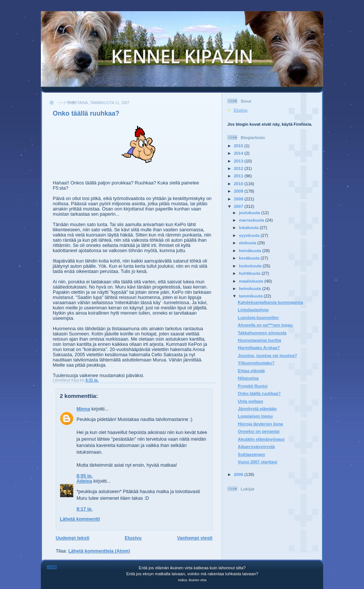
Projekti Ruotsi (253, 386)
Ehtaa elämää (251, 371)
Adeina (84, 481)
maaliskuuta (252, 281)
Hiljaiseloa (248, 378)
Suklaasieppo (251, 454)
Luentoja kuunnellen (258, 318)
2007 (239, 206)
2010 (239, 184)
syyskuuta (250, 235)
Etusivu (133, 538)
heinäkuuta (251, 251)
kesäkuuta (250, 258)
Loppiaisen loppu (255, 416)
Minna (83, 409)
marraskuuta (252, 220)
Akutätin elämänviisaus (261, 439)
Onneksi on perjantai (259, 431)
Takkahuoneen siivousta (262, 333)
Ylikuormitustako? (256, 363)
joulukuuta (250, 213)
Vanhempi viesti (195, 538)
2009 (239, 191)
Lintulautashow (253, 310)
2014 (239, 153)
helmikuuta (251, 289)
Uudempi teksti (72, 538)
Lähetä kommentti (80, 519)
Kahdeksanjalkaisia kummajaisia (270, 302)
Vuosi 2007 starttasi (257, 462)
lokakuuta (249, 228)
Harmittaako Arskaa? (259, 348)
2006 (239, 474)
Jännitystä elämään (257, 409)
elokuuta (248, 243)
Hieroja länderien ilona (260, 424)
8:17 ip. (84, 509)
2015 (239, 146)
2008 (239, 199)
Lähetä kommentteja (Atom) (99, 551)
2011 (239, 176)
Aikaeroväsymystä (256, 447)
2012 (239, 168)
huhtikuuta (250, 273)
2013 (239, 161)
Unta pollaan (250, 401)
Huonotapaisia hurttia (259, 340)
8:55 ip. (84, 476)
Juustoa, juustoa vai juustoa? (267, 355)
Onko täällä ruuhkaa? (86, 113)
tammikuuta (251, 296)
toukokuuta (251, 266)
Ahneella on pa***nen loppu (265, 325)
